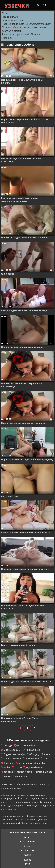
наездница (21, 776)
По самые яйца (26, 746)
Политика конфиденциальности (27, 833)
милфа (41, 763)
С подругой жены (40, 754)
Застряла (9, 763)
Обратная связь (28, 842)
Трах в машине (12, 759)
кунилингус (26, 763)
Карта (27, 860)
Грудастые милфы (14, 754)
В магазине (32, 759)
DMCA (27, 855)
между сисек (24, 772)
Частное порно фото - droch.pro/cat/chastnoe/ (26, 24)
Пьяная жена (33, 750)
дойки (7, 767)
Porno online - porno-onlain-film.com (21, 34)
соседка (8, 772)
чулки (7, 776)
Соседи (8, 746)
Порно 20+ (8, 38)
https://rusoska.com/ (12, 20)
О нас (27, 846)
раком (18, 767)
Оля (46, 759)
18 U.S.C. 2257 (27, 851)
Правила (27, 837)
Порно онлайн (10, 17)
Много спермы (12, 750)
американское (44, 772)
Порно (5, 13)
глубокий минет (35, 767)
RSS (27, 864)
